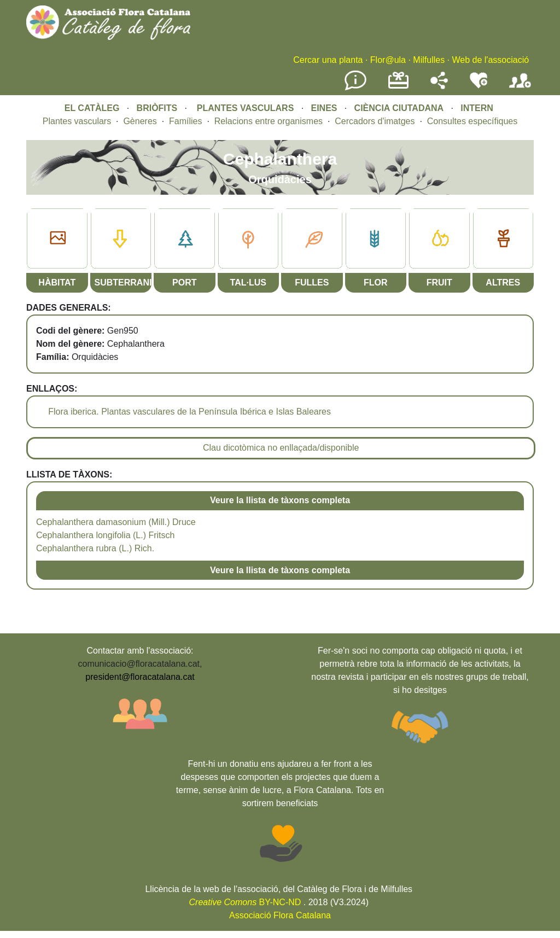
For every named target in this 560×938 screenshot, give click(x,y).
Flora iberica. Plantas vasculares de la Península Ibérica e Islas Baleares (189, 412)
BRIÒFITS (158, 108)
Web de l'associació (490, 60)
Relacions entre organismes (269, 121)
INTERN (477, 108)
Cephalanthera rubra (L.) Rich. (95, 548)
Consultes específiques (472, 121)
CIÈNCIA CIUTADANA (399, 108)
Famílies (185, 121)
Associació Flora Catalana (280, 915)
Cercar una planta (328, 60)
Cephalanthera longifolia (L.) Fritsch (105, 535)
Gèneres (140, 121)
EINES (324, 108)
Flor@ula (388, 60)
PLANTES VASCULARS (246, 108)
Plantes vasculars (77, 121)
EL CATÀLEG (92, 108)
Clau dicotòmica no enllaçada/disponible (281, 448)
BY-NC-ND (245, 902)
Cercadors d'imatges (375, 121)
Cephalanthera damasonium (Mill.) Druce (116, 522)
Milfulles (429, 60)
